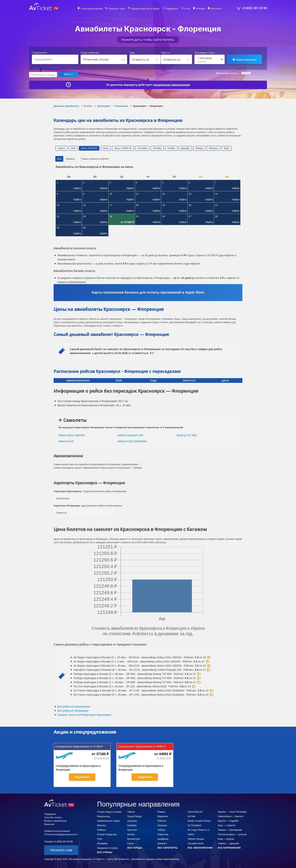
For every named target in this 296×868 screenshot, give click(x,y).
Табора (161, 830)
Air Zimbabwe (195, 825)
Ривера (161, 811)
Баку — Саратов (227, 825)
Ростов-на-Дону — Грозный (232, 834)
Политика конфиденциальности (61, 834)
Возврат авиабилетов (55, 821)
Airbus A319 (66, 441)
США (100, 839)
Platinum (162, 821)
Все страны (105, 852)
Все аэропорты (168, 847)
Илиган (131, 834)
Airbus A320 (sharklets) (132, 441)
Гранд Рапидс (135, 816)
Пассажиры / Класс (205, 53)
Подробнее (82, 777)
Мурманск (163, 816)
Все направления (229, 847)
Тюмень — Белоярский (230, 830)
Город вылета (39, 53)
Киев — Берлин (226, 839)
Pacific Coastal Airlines (199, 821)
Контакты (213, 9)
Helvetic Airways (196, 839)
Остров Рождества (107, 834)
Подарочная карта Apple (145, 9)
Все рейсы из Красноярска (74, 706)
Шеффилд (163, 839)
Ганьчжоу (132, 821)
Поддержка (170, 9)
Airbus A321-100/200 (72, 435)
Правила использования (57, 831)
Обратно (166, 53)
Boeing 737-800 (187, 435)
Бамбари (132, 825)
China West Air (195, 811)
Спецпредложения (94, 9)
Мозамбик (102, 843)
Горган (131, 843)
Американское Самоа (108, 821)
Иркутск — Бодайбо (228, 821)
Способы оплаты (53, 817)
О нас (185, 9)
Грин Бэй (132, 830)
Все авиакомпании (200, 847)
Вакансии (49, 824)
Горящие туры (118, 9)
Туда (132, 53)
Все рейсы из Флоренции (73, 710)
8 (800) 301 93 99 (255, 8)
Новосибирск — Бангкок (230, 816)
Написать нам (61, 850)
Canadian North (196, 843)
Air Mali (191, 816)
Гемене (131, 811)
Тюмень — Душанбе (229, 843)
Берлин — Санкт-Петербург (232, 811)
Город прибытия (90, 53)
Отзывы (198, 9)
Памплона (163, 834)
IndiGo (191, 834)
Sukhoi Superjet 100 (130, 435)
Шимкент (162, 843)
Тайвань (101, 830)
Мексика (101, 825)
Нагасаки (162, 825)
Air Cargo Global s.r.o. (199, 830)
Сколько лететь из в (84, 714)
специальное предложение (172, 84)
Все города (135, 847)
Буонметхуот (134, 839)
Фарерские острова (107, 848)
